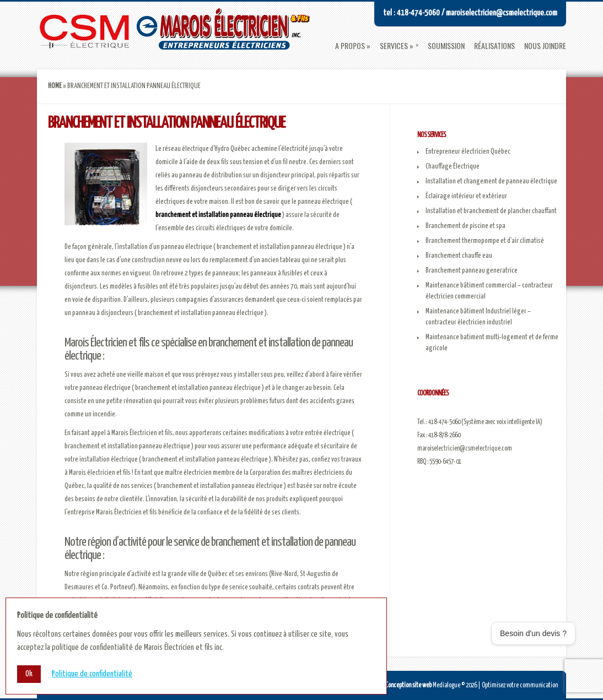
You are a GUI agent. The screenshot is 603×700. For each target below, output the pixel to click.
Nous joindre (545, 46)
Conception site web (408, 685)
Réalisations (494, 46)
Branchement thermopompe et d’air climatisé (485, 241)
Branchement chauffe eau (459, 256)
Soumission (446, 46)
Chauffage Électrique (453, 167)
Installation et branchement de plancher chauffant (491, 211)
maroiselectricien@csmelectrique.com (465, 449)
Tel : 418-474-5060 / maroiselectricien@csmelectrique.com (470, 13)
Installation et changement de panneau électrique (491, 181)
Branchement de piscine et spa (465, 226)
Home (55, 86)
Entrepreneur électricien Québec (468, 152)
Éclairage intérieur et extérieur (466, 196)
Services (394, 46)
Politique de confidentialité (92, 674)
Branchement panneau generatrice (472, 271)
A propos (350, 46)
